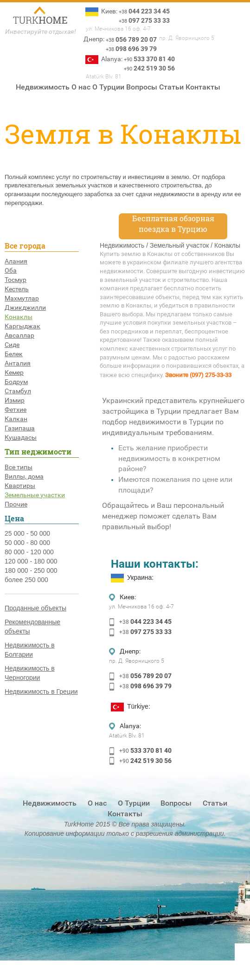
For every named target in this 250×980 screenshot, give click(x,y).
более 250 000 (26, 580)
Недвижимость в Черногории (30, 673)
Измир (15, 400)
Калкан (16, 419)
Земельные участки (35, 495)
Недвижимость (43, 87)
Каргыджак (22, 326)
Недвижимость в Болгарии (30, 650)
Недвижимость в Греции (41, 692)
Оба (11, 270)
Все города (25, 246)
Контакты (203, 87)
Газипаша (20, 428)
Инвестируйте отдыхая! (41, 32)
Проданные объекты (35, 608)
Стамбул (18, 391)
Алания (16, 261)
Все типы (19, 467)
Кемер (14, 372)
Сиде (12, 345)
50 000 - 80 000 (27, 543)
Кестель (17, 289)
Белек (14, 354)
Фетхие (16, 410)
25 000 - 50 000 (27, 533)
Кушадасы (21, 437)
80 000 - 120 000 (29, 552)
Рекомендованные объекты (32, 627)
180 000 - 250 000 (31, 570)
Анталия (18, 363)
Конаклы (19, 317)
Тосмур (16, 280)
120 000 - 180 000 (31, 561)
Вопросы (142, 87)
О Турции (108, 87)
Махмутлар (22, 298)
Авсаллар (19, 335)
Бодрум (16, 382)
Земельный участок (179, 245)
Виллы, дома (24, 476)
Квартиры (20, 486)
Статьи (171, 87)
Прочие (16, 504)
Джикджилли (25, 307)
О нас (81, 87)
